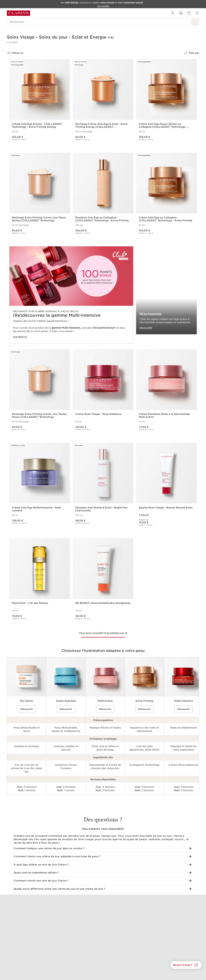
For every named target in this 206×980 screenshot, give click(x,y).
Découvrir (27, 709)
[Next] (195, 801)
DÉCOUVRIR (146, 328)
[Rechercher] (99, 22)
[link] (71, 295)
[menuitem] (173, 13)
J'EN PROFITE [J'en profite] (20, 337)
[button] (12, 42)
